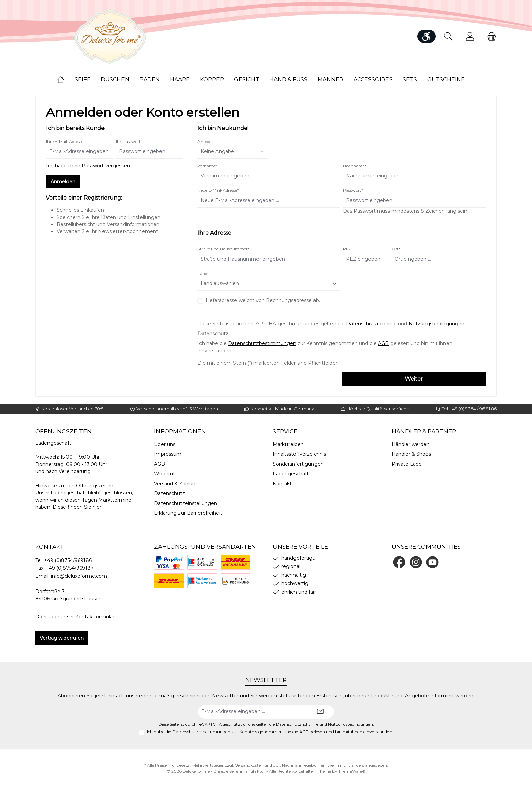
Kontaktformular (95, 617)
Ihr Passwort (128, 141)
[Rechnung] (235, 581)
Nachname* (355, 166)
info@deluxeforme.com (79, 576)
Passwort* (353, 190)
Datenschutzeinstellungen (186, 503)
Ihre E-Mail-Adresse (65, 141)
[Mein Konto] (470, 36)
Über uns (165, 444)
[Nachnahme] (235, 562)
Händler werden (411, 444)
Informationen (180, 431)
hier (97, 507)
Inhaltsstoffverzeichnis (299, 454)
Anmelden (63, 182)
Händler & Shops (411, 454)
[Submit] (320, 712)
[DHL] (169, 581)
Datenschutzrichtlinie (371, 324)
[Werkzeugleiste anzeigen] (426, 36)
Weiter (414, 379)
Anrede (204, 141)
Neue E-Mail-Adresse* (218, 190)
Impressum (168, 454)
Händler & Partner (424, 431)
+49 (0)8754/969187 (70, 568)
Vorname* (207, 166)
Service (285, 431)
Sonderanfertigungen (298, 464)
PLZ (347, 249)
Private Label (407, 464)
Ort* (396, 249)
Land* (203, 273)
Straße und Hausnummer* (223, 249)
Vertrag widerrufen (62, 638)
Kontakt (282, 484)
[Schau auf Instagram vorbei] (416, 562)
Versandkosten (249, 765)
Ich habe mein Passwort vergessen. (89, 166)
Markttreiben (288, 444)
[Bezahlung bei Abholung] (202, 562)
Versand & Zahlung (176, 484)
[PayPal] (169, 562)
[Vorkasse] (202, 581)
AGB (383, 343)
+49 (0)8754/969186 (68, 560)
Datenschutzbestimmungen (262, 343)
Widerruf (164, 474)
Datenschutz (169, 493)
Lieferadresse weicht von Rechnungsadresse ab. (263, 300)
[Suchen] (448, 36)
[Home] (66, 80)
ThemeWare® (352, 771)
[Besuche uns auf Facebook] (399, 562)
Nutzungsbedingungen (436, 324)
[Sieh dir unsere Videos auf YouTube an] (432, 562)
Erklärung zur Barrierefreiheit (188, 513)
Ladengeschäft (291, 474)
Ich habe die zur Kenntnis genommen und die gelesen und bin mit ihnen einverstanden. (270, 732)
